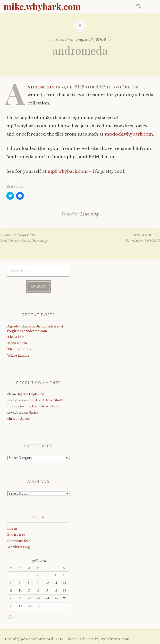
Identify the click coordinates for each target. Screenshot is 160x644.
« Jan (11, 616)
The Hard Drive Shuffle (47, 400)
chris (11, 418)
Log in (12, 528)
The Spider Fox (19, 349)
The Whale (16, 337)
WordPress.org (19, 547)
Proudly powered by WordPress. (34, 639)
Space (34, 412)
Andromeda (41, 87)
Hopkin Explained (30, 394)
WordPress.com (115, 639)
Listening (89, 214)
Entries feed (16, 534)
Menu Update (18, 343)
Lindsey (13, 406)
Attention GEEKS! (120, 238)
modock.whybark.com (129, 134)
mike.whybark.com (42, 6)
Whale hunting (18, 355)
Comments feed (19, 540)
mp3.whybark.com (68, 171)
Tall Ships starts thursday (40, 238)
